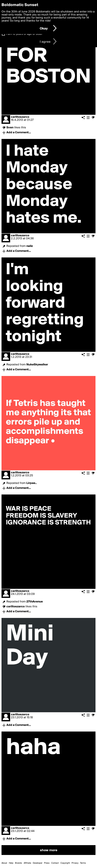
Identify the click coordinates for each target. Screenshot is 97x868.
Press (47, 863)
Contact (55, 863)
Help (11, 863)
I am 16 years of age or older (24, 34)
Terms (83, 863)
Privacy (75, 863)
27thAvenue (35, 602)
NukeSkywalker (37, 365)
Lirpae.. (32, 483)
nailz (30, 246)
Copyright (65, 863)
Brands (19, 863)
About (4, 863)
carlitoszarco (20, 117)
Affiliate (27, 863)
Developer (38, 863)
